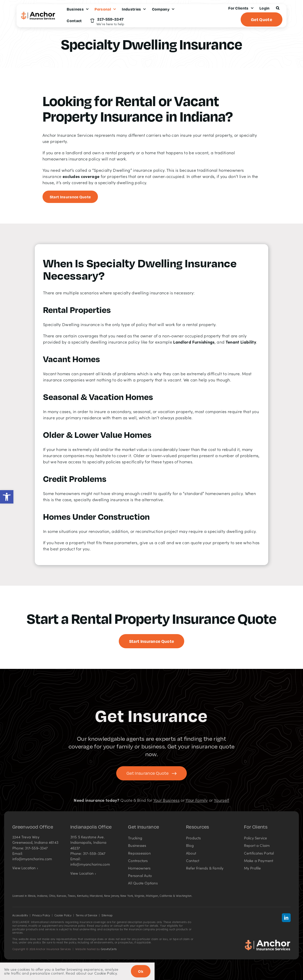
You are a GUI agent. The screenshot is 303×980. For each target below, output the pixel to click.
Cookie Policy (63, 915)
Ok (141, 971)
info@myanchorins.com (32, 859)
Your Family (197, 800)
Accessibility (20, 915)
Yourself (222, 800)
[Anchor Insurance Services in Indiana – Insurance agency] (267, 941)
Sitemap (107, 915)
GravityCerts (109, 949)
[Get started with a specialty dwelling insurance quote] (152, 641)
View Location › (25, 868)
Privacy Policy (41, 915)
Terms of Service (87, 915)
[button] (7, 497)
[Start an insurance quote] (70, 197)
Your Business (166, 800)
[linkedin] (286, 918)
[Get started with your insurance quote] (151, 773)
